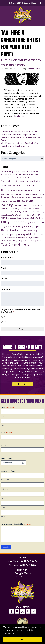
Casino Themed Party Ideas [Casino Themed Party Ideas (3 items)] (14, 194)
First (2, 416)
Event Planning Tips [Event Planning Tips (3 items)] (20, 205)
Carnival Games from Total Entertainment (20, 131)
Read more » (20, 116)
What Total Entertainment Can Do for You (20, 143)
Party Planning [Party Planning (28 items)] (13, 222)
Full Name (7, 258)
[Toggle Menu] (41, 3)
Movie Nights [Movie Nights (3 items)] (27, 215)
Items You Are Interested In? (16, 524)
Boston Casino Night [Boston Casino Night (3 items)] (21, 171)
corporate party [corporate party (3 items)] (11, 201)
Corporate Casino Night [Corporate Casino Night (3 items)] (23, 197)
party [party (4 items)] (31, 218)
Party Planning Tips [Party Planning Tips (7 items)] (28, 226)
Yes (5, 317)
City (2, 498)
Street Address (6, 480)
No (5, 322)
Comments (6, 289)
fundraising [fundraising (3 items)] (32, 205)
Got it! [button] (22, 640)
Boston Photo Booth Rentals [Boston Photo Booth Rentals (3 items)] (22, 191)
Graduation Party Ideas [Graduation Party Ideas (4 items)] (14, 208)
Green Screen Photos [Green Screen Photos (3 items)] (32, 209)
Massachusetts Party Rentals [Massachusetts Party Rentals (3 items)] (11, 215)
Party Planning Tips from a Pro (15, 146)
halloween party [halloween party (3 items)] (7, 212)
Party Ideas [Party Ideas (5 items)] (38, 218)
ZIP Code (4, 517)
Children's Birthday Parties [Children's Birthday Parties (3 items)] (34, 194)
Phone (4, 279)
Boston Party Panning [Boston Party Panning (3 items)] (25, 181)
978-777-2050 (15, 3)
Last (2, 425)
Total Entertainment (35, 69)
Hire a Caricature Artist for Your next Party (22, 62)
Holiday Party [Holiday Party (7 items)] (20, 212)
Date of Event (6, 458)
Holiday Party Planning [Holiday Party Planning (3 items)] (36, 212)
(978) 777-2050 (27, 565)
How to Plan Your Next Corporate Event (19, 134)
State (3, 508)
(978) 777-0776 (28, 561)
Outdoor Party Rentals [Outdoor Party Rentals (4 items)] (19, 218)
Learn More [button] (9, 633)
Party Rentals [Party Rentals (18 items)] (10, 230)
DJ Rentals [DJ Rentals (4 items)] (21, 201)
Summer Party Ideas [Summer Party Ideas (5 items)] (32, 240)
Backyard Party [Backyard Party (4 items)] (7, 171)
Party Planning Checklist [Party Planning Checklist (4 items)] (34, 222)
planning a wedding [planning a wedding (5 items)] (16, 238)
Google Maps (30, 3)
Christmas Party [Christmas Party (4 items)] (7, 197)
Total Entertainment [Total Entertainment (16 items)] (15, 244)
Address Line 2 (6, 489)
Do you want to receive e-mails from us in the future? (21, 311)
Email (5, 268)
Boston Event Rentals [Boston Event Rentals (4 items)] (16, 174)
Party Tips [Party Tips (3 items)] (24, 231)
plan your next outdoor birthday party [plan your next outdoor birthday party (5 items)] (20, 239)
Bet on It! (23, 384)
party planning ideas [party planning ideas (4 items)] (9, 226)
